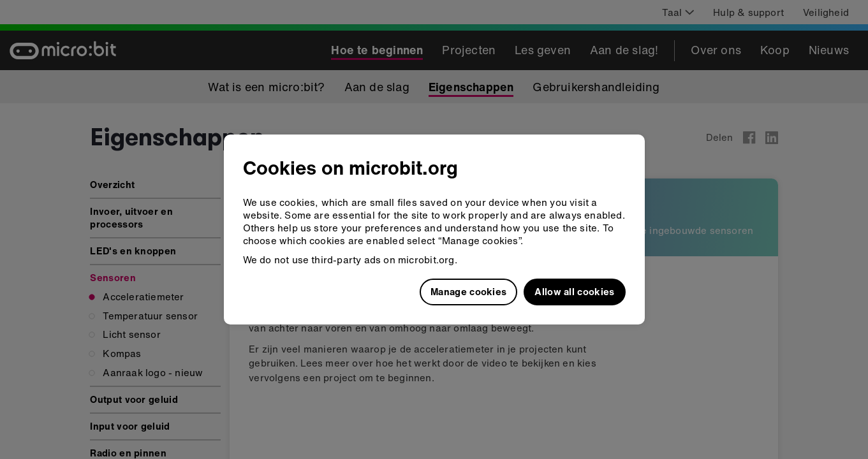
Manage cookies (468, 291)
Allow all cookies (574, 291)
